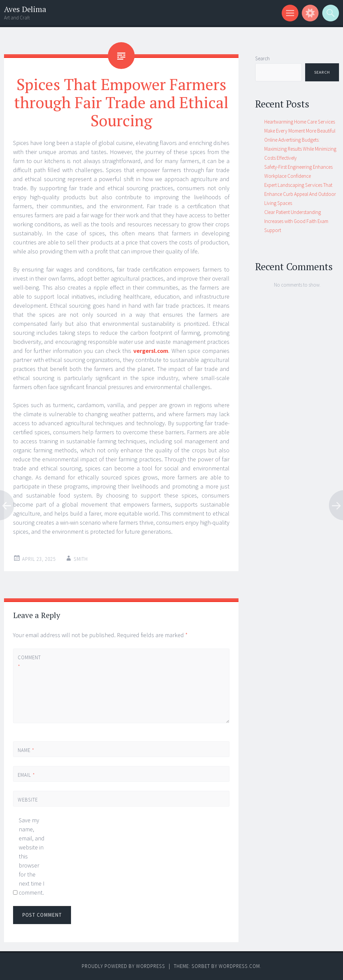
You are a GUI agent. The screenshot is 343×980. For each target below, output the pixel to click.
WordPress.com (239, 966)
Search (262, 58)
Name (26, 750)
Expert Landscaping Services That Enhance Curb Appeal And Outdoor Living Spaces (300, 194)
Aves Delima (25, 9)
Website (28, 800)
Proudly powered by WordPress (123, 966)
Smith (81, 559)
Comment (29, 662)
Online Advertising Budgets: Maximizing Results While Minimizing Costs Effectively (300, 149)
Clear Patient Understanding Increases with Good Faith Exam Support (296, 221)
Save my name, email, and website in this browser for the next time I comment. (32, 856)
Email (26, 775)
